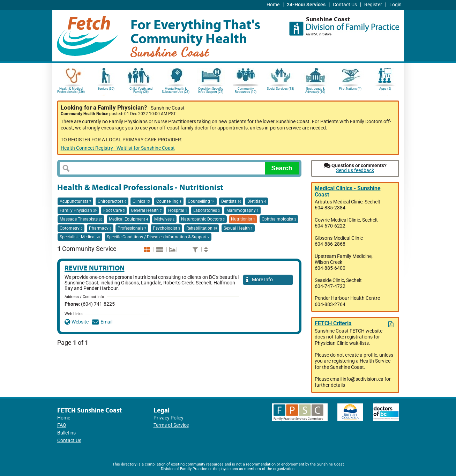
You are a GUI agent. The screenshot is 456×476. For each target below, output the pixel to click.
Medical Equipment (128, 219)
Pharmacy (100, 228)
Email (102, 322)
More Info (260, 280)
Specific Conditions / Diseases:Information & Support (158, 237)
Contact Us (345, 5)
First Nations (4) (350, 89)
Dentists (231, 201)
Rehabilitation (202, 228)
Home (273, 5)
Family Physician (78, 210)
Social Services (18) (281, 89)
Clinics (141, 201)
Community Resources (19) (246, 90)
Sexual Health (238, 228)
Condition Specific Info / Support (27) (211, 90)
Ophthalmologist (279, 219)
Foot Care (114, 210)
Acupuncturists (75, 201)
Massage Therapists (81, 219)
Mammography (242, 210)
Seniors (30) (106, 89)
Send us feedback (355, 170)
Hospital (178, 210)
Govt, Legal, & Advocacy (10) (315, 90)
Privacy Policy (169, 418)
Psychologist (166, 228)
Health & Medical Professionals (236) (71, 90)
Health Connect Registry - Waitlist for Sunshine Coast (118, 148)
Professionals (132, 228)
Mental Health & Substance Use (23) (176, 90)
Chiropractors (112, 201)
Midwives (164, 219)
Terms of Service (171, 425)
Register (373, 5)
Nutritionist (243, 219)
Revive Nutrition (95, 268)
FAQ (62, 425)
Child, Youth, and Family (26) (141, 90)
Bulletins (66, 433)
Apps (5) (385, 89)
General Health (146, 210)
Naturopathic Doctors (203, 219)
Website (77, 322)
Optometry (71, 228)
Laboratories (207, 210)
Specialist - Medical (80, 237)
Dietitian (257, 201)
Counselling (169, 201)
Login (395, 5)
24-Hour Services (306, 5)
